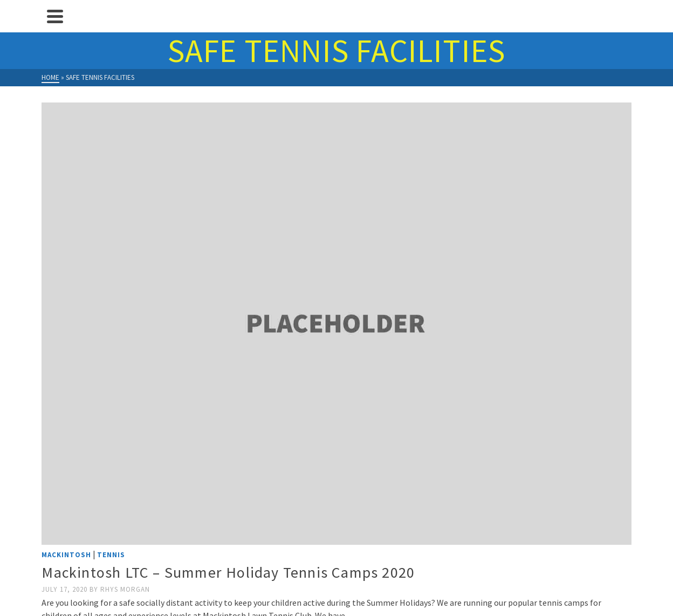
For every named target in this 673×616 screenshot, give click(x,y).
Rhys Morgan (125, 589)
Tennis (111, 555)
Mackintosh (66, 555)
